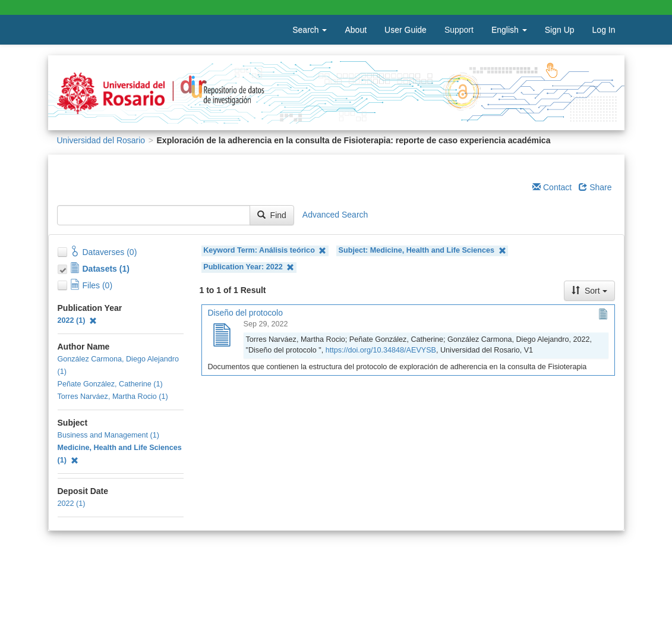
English (509, 30)
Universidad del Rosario (101, 140)
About (356, 30)
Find (272, 215)
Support (459, 30)
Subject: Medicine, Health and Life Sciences (422, 251)
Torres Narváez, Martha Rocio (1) (113, 397)
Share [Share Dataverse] (595, 187)
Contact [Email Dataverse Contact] (552, 187)
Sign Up (560, 30)
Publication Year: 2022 (249, 267)
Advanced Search (335, 215)
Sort (589, 291)
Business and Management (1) (109, 435)
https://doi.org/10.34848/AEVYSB (381, 350)
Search (310, 30)
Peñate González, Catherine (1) (110, 384)
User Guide (406, 30)
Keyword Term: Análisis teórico (265, 251)
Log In (604, 30)
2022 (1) (78, 320)
